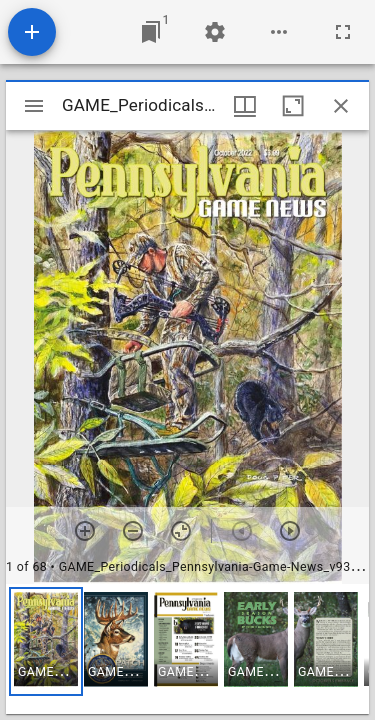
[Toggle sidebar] (34, 106)
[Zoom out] (133, 531)
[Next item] (290, 531)
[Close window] (341, 106)
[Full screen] (343, 32)
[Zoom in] (85, 531)
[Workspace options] (279, 32)
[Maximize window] (293, 106)
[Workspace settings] (215, 32)
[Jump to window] (151, 32)
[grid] (187, 649)
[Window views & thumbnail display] (245, 106)
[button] (46, 641)
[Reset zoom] (181, 531)
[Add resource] (32, 32)
